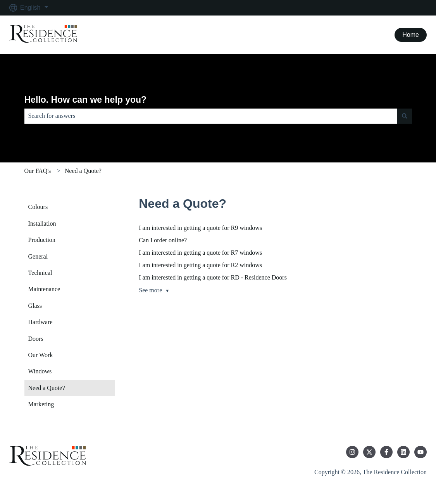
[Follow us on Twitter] (369, 452)
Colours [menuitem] (38, 207)
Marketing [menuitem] (41, 404)
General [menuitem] (38, 256)
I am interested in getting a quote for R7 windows (200, 253)
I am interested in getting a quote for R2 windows (200, 265)
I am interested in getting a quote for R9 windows (200, 228)
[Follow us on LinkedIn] (403, 452)
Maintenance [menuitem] (44, 289)
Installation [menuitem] (42, 224)
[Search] (405, 116)
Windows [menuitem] (40, 371)
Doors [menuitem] (36, 339)
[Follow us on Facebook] (386, 452)
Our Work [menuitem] (41, 355)
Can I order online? (163, 240)
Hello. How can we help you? (86, 100)
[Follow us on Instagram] (352, 452)
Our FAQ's (38, 171)
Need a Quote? (83, 171)
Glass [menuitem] (35, 306)
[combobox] (211, 116)
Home (411, 35)
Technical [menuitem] (40, 273)
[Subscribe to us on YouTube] (420, 452)
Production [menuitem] (42, 240)
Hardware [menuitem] (40, 322)
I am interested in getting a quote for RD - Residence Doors (213, 277)
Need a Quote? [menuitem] (47, 388)
